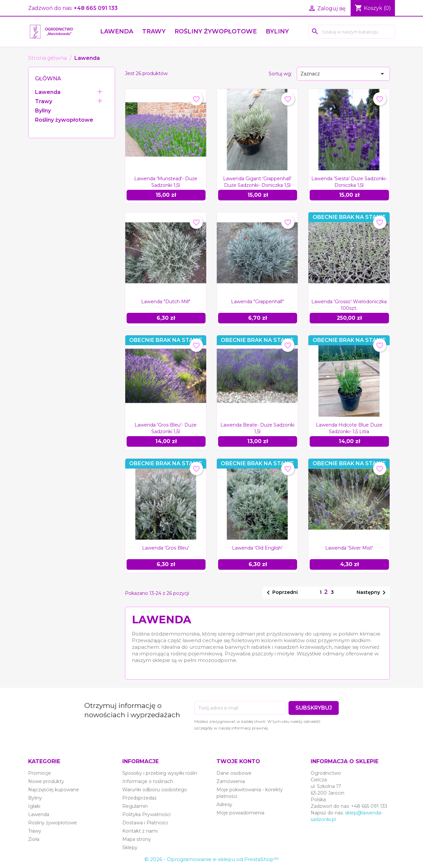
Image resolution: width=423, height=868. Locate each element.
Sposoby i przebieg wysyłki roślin (160, 773)
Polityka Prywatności (146, 814)
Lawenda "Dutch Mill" (166, 302)
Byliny (277, 31)
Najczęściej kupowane (54, 790)
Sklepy (130, 847)
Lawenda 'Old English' (257, 548)
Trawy (154, 31)
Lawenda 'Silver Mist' (349, 548)
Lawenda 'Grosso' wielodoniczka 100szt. (349, 305)
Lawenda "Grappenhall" (257, 302)
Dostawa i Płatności (145, 823)
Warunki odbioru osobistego (155, 790)
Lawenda (117, 31)
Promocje (39, 773)
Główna (48, 79)
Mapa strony (137, 839)
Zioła (34, 839)
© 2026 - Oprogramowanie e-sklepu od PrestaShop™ (211, 859)
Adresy (224, 805)
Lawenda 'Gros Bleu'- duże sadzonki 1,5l (166, 428)
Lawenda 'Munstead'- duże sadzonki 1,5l (166, 182)
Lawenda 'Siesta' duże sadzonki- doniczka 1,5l (349, 182)
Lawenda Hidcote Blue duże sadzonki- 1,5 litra (349, 428)
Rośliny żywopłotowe (216, 31)
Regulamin (135, 806)
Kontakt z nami (140, 831)
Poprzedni (281, 593)
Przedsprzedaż (139, 798)
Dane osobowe (234, 773)
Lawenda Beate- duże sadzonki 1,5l (257, 428)
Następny (372, 593)
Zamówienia (231, 781)
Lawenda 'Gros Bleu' (166, 548)
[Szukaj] (352, 32)
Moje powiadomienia (240, 813)
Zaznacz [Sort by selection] (343, 74)
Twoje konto (238, 761)
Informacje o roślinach (148, 781)
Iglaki (34, 806)
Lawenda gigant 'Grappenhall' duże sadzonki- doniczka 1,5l (257, 182)
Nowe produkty (46, 781)
